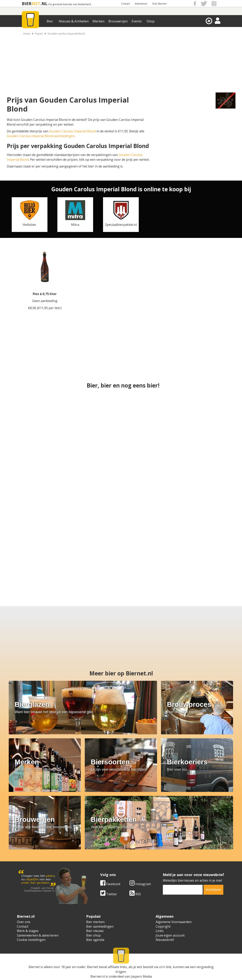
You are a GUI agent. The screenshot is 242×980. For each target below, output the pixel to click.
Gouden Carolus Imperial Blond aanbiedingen (41, 136)
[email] (183, 890)
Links (160, 931)
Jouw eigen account (170, 935)
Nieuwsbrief (165, 940)
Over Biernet (159, 4)
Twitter (109, 894)
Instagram (140, 884)
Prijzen (39, 34)
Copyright (163, 926)
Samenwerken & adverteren (38, 935)
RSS (135, 894)
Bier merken (95, 922)
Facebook (110, 884)
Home (27, 34)
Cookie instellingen (31, 940)
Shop (151, 21)
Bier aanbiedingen (100, 926)
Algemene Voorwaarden (174, 922)
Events (137, 21)
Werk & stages (28, 931)
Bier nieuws (95, 931)
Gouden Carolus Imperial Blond (72, 131)
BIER (27, 3)
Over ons (24, 922)
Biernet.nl (98, 976)
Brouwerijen (118, 21)
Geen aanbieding (45, 301)
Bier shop (93, 935)
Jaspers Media (141, 976)
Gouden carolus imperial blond (66, 34)
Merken (98, 21)
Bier (50, 21)
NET (36, 3)
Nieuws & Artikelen (74, 21)
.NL (44, 3)
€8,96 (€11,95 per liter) (45, 308)
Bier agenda (95, 940)
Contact (125, 4)
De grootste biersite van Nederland (70, 4)
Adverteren (141, 4)
